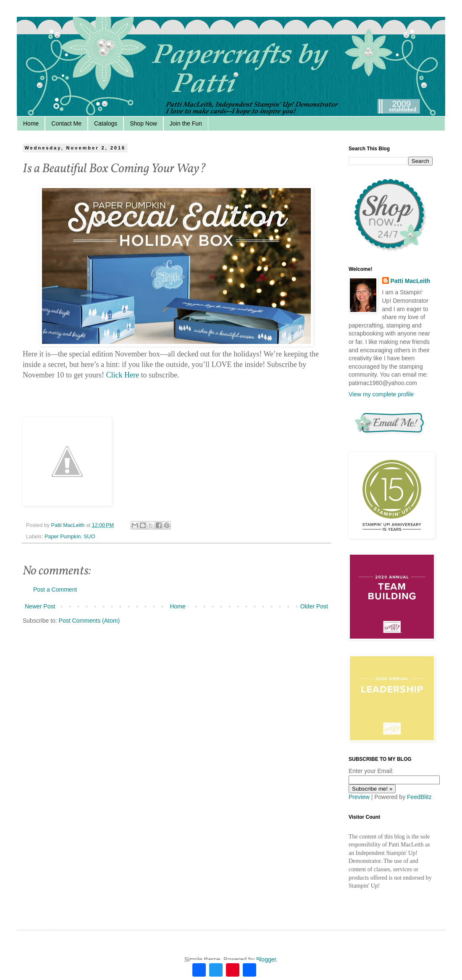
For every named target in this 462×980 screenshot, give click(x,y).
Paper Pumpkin (63, 537)
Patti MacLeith (411, 281)
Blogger (266, 959)
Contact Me (66, 123)
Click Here (122, 375)
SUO (89, 537)
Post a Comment (55, 590)
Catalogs (106, 123)
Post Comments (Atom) (89, 621)
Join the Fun (186, 123)
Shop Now (143, 123)
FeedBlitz (419, 797)
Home (31, 123)
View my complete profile (381, 394)
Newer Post (40, 606)
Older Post (314, 606)
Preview (359, 797)
